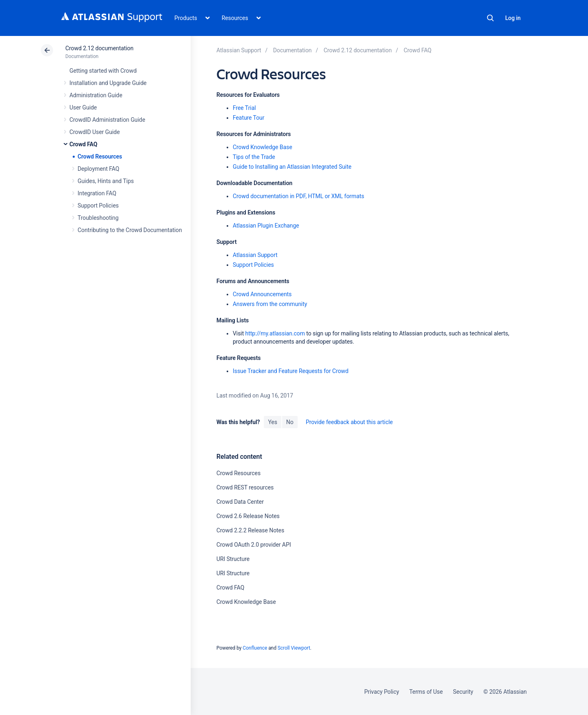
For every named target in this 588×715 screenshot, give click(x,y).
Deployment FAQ (98, 169)
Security (463, 692)
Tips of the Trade (254, 157)
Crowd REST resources (245, 487)
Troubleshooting (98, 218)
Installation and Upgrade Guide (108, 83)
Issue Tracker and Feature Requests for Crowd (291, 371)
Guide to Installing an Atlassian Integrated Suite (292, 167)
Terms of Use (426, 692)
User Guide (83, 107)
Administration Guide (96, 95)
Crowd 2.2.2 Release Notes (250, 530)
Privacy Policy (382, 692)
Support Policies (98, 206)
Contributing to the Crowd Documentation (130, 230)
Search (490, 18)
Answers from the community (270, 304)
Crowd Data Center (240, 502)
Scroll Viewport (294, 648)
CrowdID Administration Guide (107, 120)
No (290, 422)
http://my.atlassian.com (275, 333)
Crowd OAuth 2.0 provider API (254, 545)
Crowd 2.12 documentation (99, 48)
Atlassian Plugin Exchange (266, 226)
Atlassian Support (255, 255)
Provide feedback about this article (349, 422)
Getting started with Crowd (103, 71)
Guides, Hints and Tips (106, 181)
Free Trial (244, 108)
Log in (513, 18)
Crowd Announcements (262, 294)
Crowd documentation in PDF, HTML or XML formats (298, 196)
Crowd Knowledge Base (263, 147)
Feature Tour (248, 118)
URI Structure (233, 559)
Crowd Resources (100, 156)
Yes (272, 422)
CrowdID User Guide (95, 132)
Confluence (255, 648)
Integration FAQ (97, 193)
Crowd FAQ (83, 144)
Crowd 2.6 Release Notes (248, 516)
